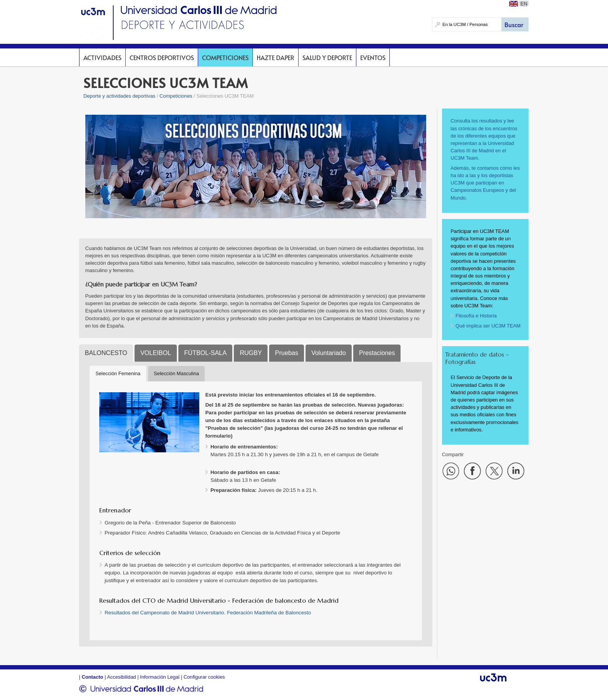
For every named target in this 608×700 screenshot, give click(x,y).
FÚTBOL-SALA (205, 353)
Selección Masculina (177, 373)
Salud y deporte (327, 57)
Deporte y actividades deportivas (119, 96)
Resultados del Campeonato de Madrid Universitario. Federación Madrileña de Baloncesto (208, 613)
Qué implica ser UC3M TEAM (488, 326)
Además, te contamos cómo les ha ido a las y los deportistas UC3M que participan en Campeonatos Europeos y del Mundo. (485, 183)
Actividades (102, 57)
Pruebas (287, 353)
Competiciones (225, 57)
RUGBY (251, 353)
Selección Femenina (118, 373)
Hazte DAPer (275, 57)
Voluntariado (329, 353)
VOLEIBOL (156, 353)
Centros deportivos (162, 57)
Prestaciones (377, 353)
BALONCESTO (106, 353)
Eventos (373, 57)
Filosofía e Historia (476, 316)
